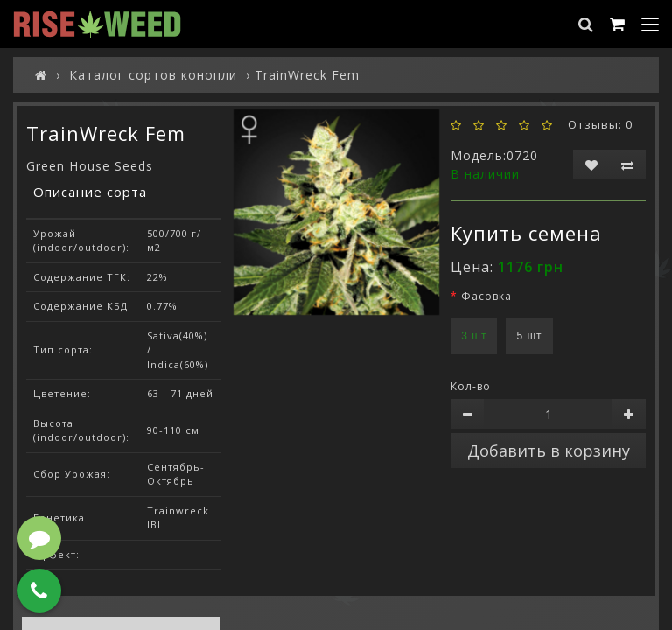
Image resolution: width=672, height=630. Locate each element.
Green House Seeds (90, 166)
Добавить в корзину (549, 451)
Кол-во (471, 386)
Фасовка (486, 296)
